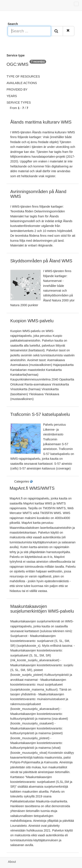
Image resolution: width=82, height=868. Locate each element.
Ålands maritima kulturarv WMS (41, 122)
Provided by (17, 89)
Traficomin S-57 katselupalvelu (40, 414)
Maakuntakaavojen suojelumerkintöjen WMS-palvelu (42, 609)
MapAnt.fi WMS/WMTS (32, 488)
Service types (19, 103)
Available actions (22, 83)
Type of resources (23, 76)
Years (12, 96)
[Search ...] (29, 31)
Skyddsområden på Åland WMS (41, 261)
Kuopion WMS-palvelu (32, 321)
